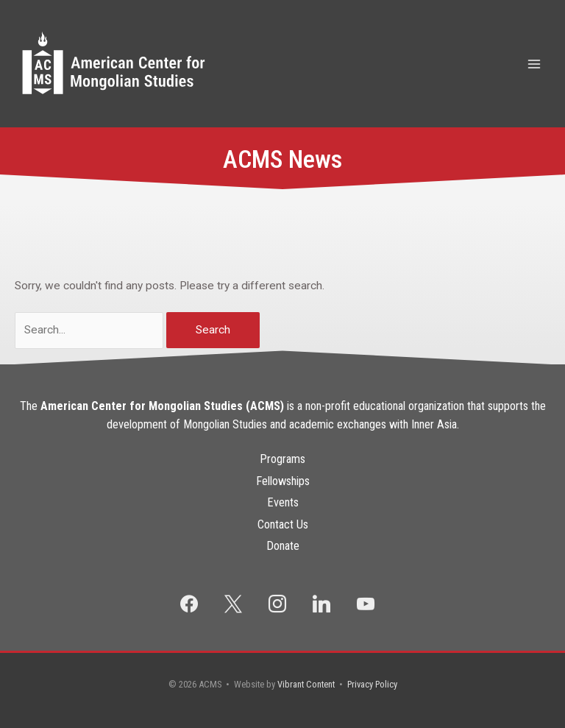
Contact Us (283, 524)
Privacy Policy (372, 684)
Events (283, 502)
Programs (282, 459)
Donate (283, 546)
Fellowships (283, 481)
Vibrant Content (306, 684)
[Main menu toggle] (534, 64)
